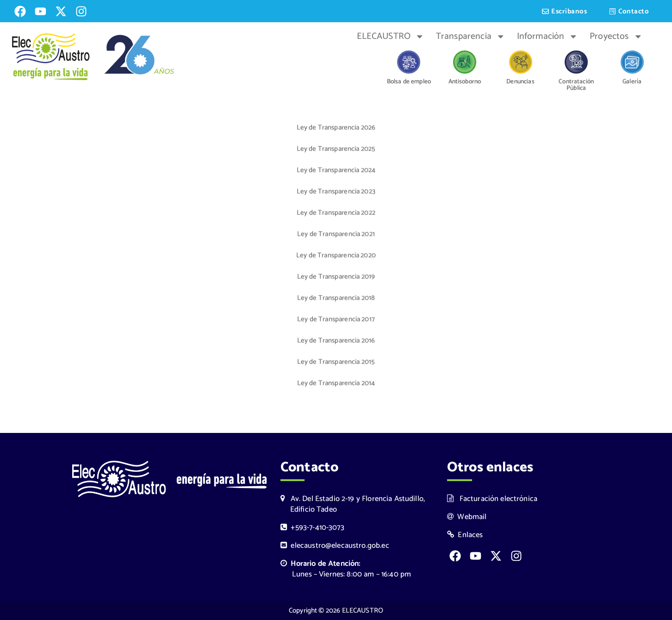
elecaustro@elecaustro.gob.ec (335, 546)
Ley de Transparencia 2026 (336, 128)
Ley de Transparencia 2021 (336, 235)
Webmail (467, 517)
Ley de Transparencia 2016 (336, 341)
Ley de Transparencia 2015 (336, 363)
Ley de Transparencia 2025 (336, 150)
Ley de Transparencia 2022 (336, 214)
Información (548, 37)
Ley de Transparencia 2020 (336, 256)
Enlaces (465, 535)
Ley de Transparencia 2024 (336, 171)
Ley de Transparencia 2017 (336, 320)
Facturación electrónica (492, 499)
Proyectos (616, 37)
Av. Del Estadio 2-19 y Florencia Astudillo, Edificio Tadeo (353, 504)
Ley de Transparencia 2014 (336, 384)
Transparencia (470, 37)
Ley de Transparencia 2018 (336, 299)
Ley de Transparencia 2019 (336, 278)
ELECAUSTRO (391, 37)
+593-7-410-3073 (312, 528)
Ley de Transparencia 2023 (336, 192)
